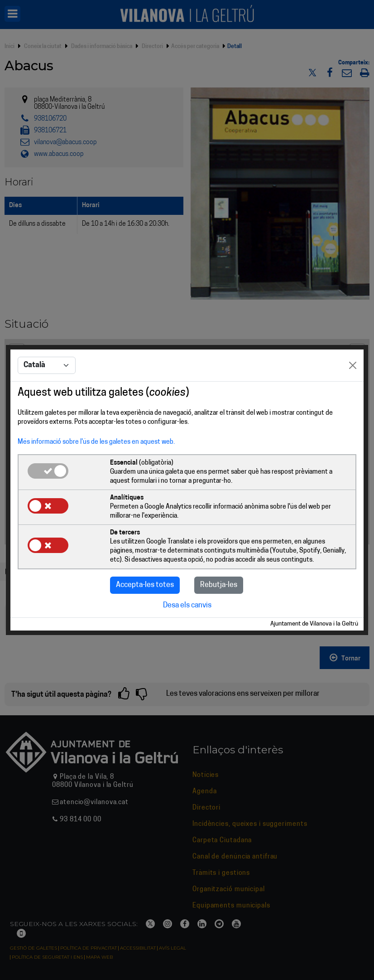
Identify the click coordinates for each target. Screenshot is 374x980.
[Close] (353, 365)
